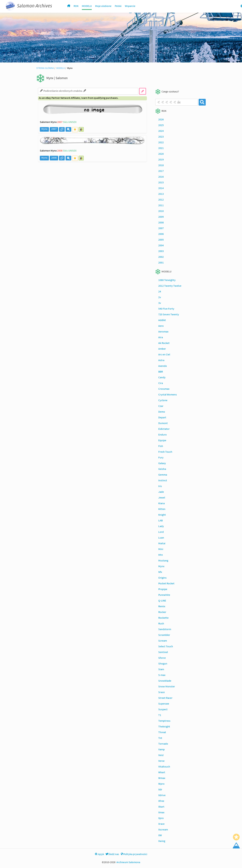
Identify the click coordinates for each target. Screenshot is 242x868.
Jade (161, 492)
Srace (162, 693)
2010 (161, 211)
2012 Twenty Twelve (170, 286)
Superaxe (164, 704)
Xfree (161, 801)
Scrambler (164, 635)
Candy (162, 378)
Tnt (160, 738)
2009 (161, 217)
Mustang (163, 561)
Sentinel (163, 653)
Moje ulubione (103, 6)
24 (160, 292)
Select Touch (166, 647)
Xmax (161, 813)
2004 (161, 246)
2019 (161, 160)
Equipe (162, 441)
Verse (161, 761)
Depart (162, 418)
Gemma (163, 475)
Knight (162, 515)
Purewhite (164, 595)
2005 (161, 240)
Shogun (163, 664)
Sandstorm (165, 630)
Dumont (163, 424)
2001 (161, 263)
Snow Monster (167, 687)
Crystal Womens (168, 395)
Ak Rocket (164, 343)
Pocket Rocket (166, 584)
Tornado (163, 744)
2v (160, 298)
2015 (161, 183)
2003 (161, 252)
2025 (161, 126)
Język (99, 855)
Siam (161, 670)
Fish (161, 446)
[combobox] (177, 102)
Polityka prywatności (134, 855)
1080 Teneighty (167, 280)
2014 (161, 189)
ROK (76, 6)
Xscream (163, 830)
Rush (161, 624)
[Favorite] (236, 837)
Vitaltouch (164, 767)
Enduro (163, 435)
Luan (161, 538)
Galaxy (162, 464)
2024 (161, 131)
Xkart (161, 807)
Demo (162, 412)
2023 (161, 137)
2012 (161, 200)
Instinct (163, 481)
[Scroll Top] (236, 845)
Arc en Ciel (164, 355)
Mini (161, 549)
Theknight (164, 727)
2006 (161, 234)
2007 (161, 229)
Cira (161, 383)
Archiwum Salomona (128, 863)
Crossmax (164, 389)
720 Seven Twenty (169, 315)
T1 (160, 715)
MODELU (87, 6)
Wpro (161, 784)
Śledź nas (112, 855)
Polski (118, 6)
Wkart (162, 773)
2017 (161, 171)
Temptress (164, 721)
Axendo (163, 366)
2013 (161, 194)
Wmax (162, 778)
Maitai (162, 544)
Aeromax (163, 332)
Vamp (162, 750)
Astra (161, 361)
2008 (161, 223)
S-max (162, 675)
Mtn (161, 555)
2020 (161, 154)
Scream (163, 641)
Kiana (162, 504)
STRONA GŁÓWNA (45, 68)
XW (160, 836)
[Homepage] (69, 6)
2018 (161, 166)
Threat (162, 733)
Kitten (162, 509)
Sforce (162, 658)
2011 (161, 206)
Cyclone (163, 401)
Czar (161, 406)
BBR (161, 372)
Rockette (163, 618)
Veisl (161, 756)
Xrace (161, 824)
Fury (161, 458)
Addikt (162, 321)
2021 (161, 148)
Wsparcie (130, 6)
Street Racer (165, 698)
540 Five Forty (166, 309)
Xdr (160, 790)
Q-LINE (162, 601)
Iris (160, 487)
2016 (161, 177)
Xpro (161, 819)
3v (160, 303)
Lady (161, 527)
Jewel (162, 498)
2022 (161, 143)
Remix (162, 607)
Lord (161, 532)
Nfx (160, 572)
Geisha (162, 469)
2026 (161, 120)
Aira (161, 338)
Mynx (161, 567)
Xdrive (162, 796)
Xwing (162, 841)
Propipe (163, 590)
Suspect (163, 710)
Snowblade (165, 681)
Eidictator (164, 429)
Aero (161, 326)
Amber (162, 349)
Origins (162, 578)
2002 (161, 257)
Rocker (162, 612)
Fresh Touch (165, 452)
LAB (160, 521)
